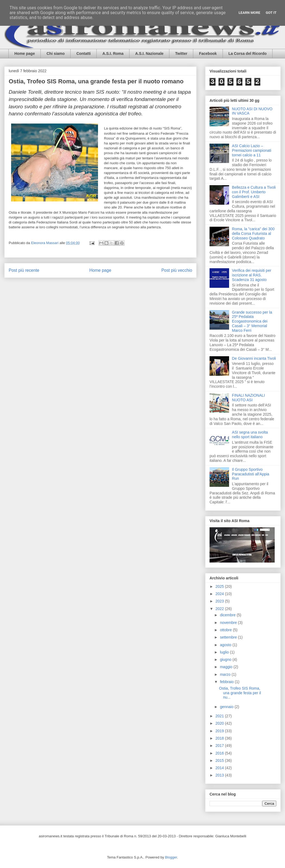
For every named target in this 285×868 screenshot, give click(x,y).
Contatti (83, 53)
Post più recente (24, 270)
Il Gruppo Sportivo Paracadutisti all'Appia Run (251, 474)
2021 (220, 716)
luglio (225, 652)
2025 (220, 586)
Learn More (249, 13)
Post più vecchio (177, 270)
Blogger (171, 857)
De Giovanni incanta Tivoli (254, 358)
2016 (220, 753)
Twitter (181, 53)
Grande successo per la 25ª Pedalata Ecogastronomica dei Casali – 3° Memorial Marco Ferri (252, 321)
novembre (229, 623)
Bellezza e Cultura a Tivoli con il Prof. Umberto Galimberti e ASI (254, 192)
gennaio (227, 707)
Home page (25, 53)
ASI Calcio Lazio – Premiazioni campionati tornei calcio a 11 (252, 150)
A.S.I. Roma (113, 53)
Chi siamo (56, 53)
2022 (220, 609)
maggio (227, 667)
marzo (226, 674)
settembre (229, 637)
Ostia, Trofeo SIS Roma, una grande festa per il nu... (240, 693)
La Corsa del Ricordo (248, 53)
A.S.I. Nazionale (149, 53)
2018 (220, 738)
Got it (271, 13)
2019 (220, 731)
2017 (220, 746)
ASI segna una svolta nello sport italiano (250, 435)
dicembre (228, 615)
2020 (220, 723)
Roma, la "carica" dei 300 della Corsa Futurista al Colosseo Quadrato (253, 233)
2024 (220, 594)
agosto (226, 645)
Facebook (208, 53)
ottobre (226, 630)
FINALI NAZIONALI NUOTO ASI (248, 398)
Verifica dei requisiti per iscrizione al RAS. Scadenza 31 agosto (252, 275)
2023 (220, 601)
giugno (226, 659)
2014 (220, 768)
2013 (220, 775)
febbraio (227, 682)
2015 (220, 760)
